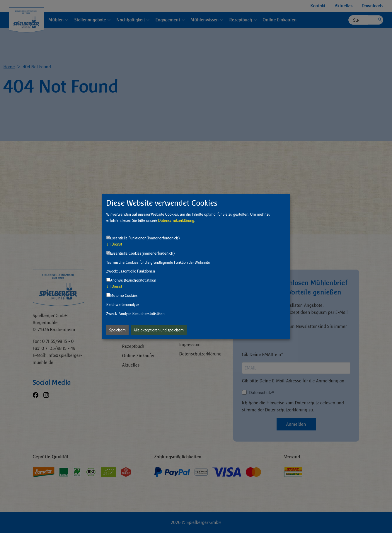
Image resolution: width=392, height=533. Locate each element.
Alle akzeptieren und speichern (159, 330)
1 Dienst (114, 244)
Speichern (117, 330)
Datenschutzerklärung (176, 220)
